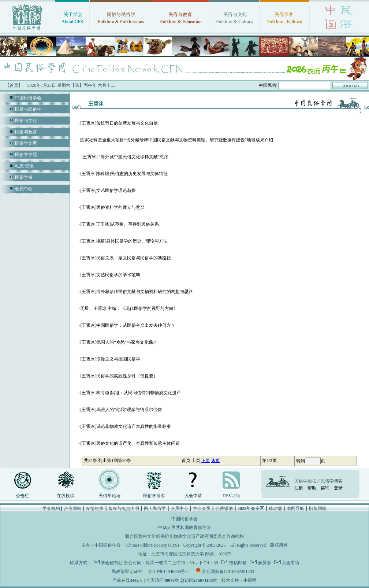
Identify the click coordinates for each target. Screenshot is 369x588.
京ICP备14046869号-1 (169, 572)
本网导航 (295, 509)
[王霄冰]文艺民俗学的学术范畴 (110, 275)
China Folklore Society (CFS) (153, 545)
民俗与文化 (26, 121)
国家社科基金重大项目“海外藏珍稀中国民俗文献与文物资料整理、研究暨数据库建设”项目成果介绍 (177, 140)
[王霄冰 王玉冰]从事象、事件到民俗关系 (120, 224)
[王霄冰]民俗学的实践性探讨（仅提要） (119, 376)
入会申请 (193, 496)
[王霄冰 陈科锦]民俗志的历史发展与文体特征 (124, 174)
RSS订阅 (231, 496)
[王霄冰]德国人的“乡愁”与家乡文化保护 (119, 342)
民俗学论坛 (109, 496)
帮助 (312, 488)
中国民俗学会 (28, 98)
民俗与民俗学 (28, 109)
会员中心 (24, 189)
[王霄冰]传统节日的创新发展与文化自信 (119, 123)
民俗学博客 (154, 496)
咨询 (325, 488)
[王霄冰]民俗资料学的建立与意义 (112, 207)
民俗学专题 (26, 155)
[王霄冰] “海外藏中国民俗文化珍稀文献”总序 (124, 157)
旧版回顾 (318, 509)
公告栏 (22, 496)
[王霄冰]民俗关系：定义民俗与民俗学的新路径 (126, 258)
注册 (299, 488)
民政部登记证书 (127, 572)
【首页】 (14, 85)
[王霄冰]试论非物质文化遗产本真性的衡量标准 (126, 426)
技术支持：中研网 (239, 580)
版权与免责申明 (124, 509)
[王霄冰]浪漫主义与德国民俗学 (110, 359)
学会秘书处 (112, 563)
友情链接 (95, 509)
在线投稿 (66, 496)
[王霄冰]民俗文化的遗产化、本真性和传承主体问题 (130, 443)
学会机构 (51, 509)
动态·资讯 (24, 166)
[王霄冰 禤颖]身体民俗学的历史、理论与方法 (124, 241)
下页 (206, 461)
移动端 (275, 509)
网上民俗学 (155, 509)
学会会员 (202, 509)
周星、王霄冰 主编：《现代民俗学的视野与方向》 (129, 308)
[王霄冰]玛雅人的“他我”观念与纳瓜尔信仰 (121, 410)
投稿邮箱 (237, 563)
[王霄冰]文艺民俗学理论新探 (108, 191)
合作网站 (72, 509)
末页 (216, 461)
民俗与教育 (26, 132)
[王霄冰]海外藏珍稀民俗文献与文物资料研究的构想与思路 (137, 292)
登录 (338, 488)
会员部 (264, 563)
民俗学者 (24, 177)
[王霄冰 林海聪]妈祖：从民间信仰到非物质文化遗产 (131, 393)
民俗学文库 (26, 143)
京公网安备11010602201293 (228, 572)
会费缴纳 (224, 509)
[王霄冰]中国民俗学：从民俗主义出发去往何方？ (128, 325)
